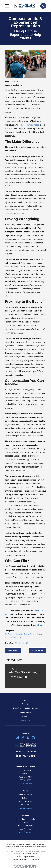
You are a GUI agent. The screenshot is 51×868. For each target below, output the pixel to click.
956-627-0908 (26, 780)
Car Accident (10, 634)
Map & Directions (25, 784)
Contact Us (26, 720)
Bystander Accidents (13, 637)
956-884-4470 (26, 829)
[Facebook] (23, 738)
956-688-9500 (26, 805)
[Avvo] (18, 738)
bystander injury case (30, 125)
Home (25, 700)
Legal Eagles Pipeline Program (25, 708)
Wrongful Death (22, 634)
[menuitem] (15, 859)
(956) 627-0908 (25, 756)
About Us (26, 704)
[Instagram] (33, 738)
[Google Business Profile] (28, 738)
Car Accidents (26, 712)
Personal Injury (36, 634)
